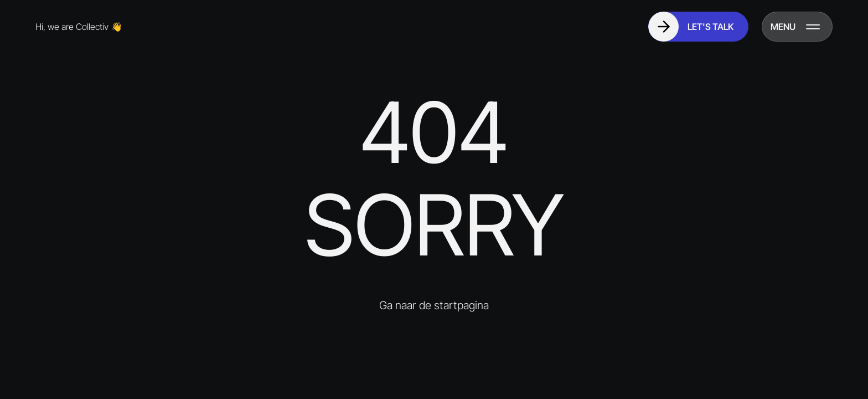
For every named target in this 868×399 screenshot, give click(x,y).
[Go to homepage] (89, 27)
